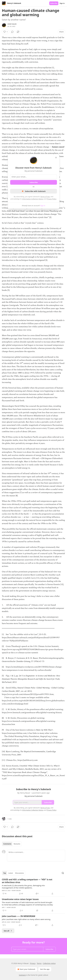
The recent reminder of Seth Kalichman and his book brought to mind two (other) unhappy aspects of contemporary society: (27, 904)
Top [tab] (5, 873)
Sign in (62, 3)
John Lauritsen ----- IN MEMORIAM (19, 916)
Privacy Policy (52, 199)
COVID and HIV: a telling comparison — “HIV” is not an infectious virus (27, 881)
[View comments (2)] (21, 911)
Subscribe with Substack (33, 191)
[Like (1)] (5, 32)
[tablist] (12, 844)
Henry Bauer (12, 24)
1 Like (10, 819)
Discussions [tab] (20, 873)
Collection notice (49, 963)
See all (8, 931)
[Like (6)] (4, 925)
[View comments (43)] (21, 894)
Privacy (33, 963)
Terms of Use (45, 197)
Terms (39, 963)
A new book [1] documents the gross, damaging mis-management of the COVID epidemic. (24, 887)
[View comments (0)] (12, 32)
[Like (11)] (4, 911)
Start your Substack (26, 969)
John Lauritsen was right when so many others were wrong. (26, 919)
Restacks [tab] (17, 844)
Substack (22, 975)
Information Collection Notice (33, 199)
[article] (33, 887)
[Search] (63, 873)
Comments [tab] (7, 844)
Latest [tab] (11, 873)
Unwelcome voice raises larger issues (20, 899)
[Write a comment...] (36, 856)
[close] (56, 158)
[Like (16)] (4, 894)
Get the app (45, 969)
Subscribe (54, 3)
